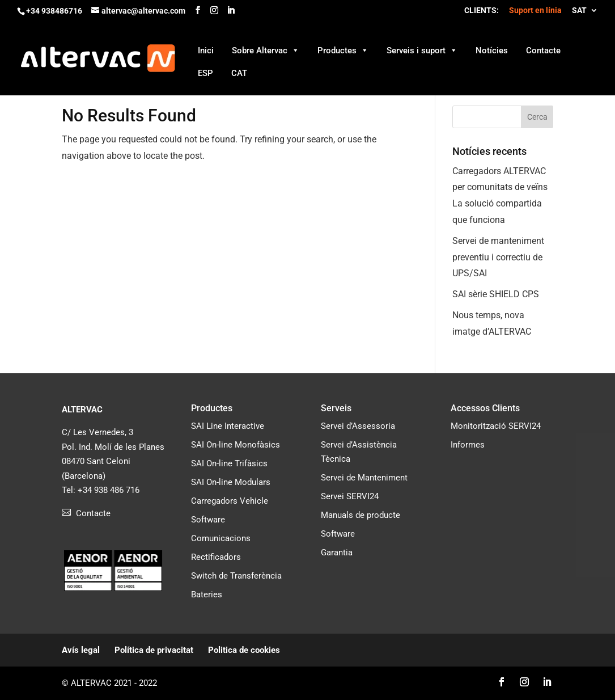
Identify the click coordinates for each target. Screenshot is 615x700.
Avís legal (81, 650)
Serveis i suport (422, 50)
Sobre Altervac (266, 50)
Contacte (543, 50)
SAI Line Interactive (228, 426)
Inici (206, 50)
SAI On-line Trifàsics (229, 463)
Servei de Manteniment (364, 478)
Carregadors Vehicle (230, 501)
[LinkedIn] (231, 10)
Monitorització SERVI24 (496, 426)
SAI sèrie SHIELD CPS (496, 294)
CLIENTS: (482, 10)
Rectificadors (216, 557)
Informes (468, 445)
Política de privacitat (154, 650)
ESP (205, 73)
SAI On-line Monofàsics (236, 445)
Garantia (337, 553)
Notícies (492, 50)
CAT (239, 73)
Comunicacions (221, 538)
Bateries (207, 594)
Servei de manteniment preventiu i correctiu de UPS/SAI (498, 257)
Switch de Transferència (236, 576)
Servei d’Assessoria (358, 426)
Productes (343, 50)
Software (208, 520)
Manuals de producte (360, 515)
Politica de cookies (244, 650)
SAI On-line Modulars (231, 482)
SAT (579, 10)
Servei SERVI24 (350, 496)
